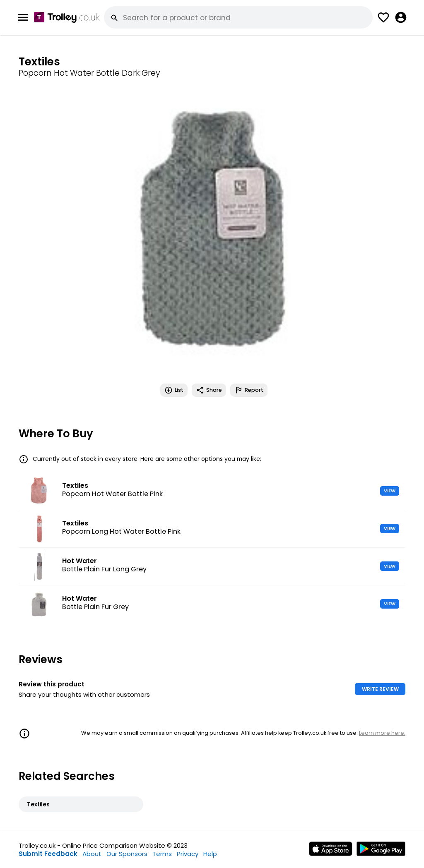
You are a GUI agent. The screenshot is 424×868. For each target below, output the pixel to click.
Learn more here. (382, 733)
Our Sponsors (127, 854)
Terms (162, 854)
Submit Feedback (48, 854)
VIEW (390, 491)
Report (249, 390)
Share (209, 390)
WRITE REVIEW (380, 689)
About (92, 854)
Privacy (188, 854)
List (174, 390)
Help (210, 854)
